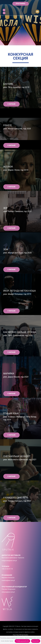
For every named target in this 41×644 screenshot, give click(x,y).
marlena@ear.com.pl (8, 579)
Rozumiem (36, 641)
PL (4, 10)
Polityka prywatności (22, 641)
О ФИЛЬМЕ (11, 103)
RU (4, 13)
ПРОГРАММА (21, 4)
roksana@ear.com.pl (8, 591)
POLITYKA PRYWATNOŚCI (21, 634)
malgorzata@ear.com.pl (9, 559)
